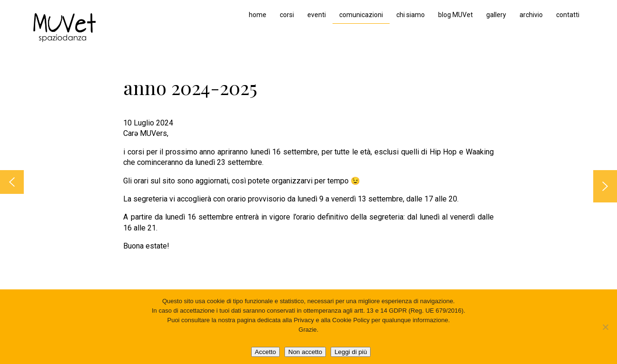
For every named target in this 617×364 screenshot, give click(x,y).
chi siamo (411, 15)
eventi (317, 15)
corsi (287, 15)
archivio (531, 15)
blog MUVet (455, 15)
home (258, 15)
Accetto (265, 352)
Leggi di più (351, 352)
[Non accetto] (605, 327)
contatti (568, 15)
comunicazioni (361, 15)
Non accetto (305, 352)
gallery (496, 15)
